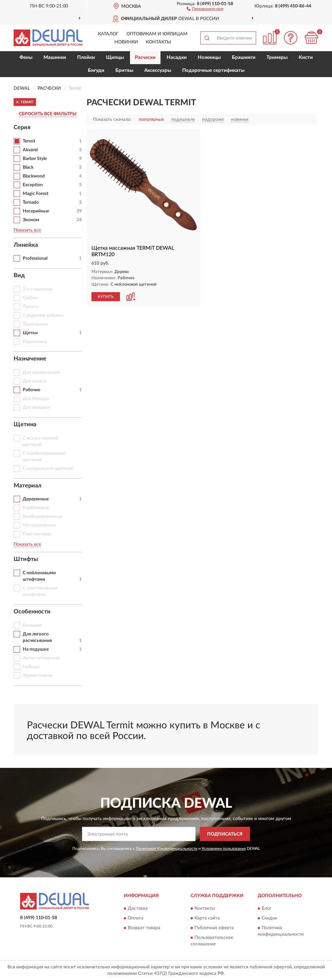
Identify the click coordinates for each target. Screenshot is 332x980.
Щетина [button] (25, 425)
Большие (32, 625)
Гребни (30, 298)
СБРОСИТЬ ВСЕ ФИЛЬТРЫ (48, 114)
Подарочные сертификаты (213, 70)
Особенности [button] (32, 612)
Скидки (269, 918)
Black (28, 167)
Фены (26, 57)
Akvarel (30, 150)
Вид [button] (19, 276)
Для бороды (36, 399)
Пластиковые (37, 534)
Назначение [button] (30, 359)
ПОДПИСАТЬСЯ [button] (225, 834)
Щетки (30, 333)
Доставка (138, 908)
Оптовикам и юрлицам (157, 34)
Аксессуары (158, 70)
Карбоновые (36, 508)
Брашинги (244, 57)
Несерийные (36, 211)
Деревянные (36, 499)
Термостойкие (38, 676)
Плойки (86, 57)
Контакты (159, 42)
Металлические (39, 525)
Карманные (35, 342)
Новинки (126, 42)
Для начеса (34, 381)
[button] (205, 8)
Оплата (136, 918)
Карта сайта (207, 918)
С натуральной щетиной (48, 469)
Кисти (306, 57)
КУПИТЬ (106, 297)
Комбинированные (42, 517)
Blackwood (34, 176)
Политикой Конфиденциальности (167, 849)
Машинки (55, 57)
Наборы (31, 667)
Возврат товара (144, 928)
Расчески (145, 57)
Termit (29, 141)
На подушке (36, 649)
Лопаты (31, 307)
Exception (33, 185)
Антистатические (41, 658)
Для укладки (36, 407)
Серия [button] (22, 128)
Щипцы (115, 57)
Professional (35, 258)
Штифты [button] (26, 559)
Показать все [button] (27, 230)
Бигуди (96, 70)
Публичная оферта (214, 928)
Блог (267, 908)
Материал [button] (28, 486)
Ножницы (209, 57)
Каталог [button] (108, 34)
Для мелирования (41, 372)
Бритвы (124, 70)
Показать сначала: (112, 120)
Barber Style (35, 159)
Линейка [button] (26, 245)
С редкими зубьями (43, 315)
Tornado (31, 202)
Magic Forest (36, 194)
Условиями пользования (224, 849)
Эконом (31, 220)
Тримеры (277, 57)
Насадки (177, 57)
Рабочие (31, 390)
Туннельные (35, 324)
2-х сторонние (38, 289)
